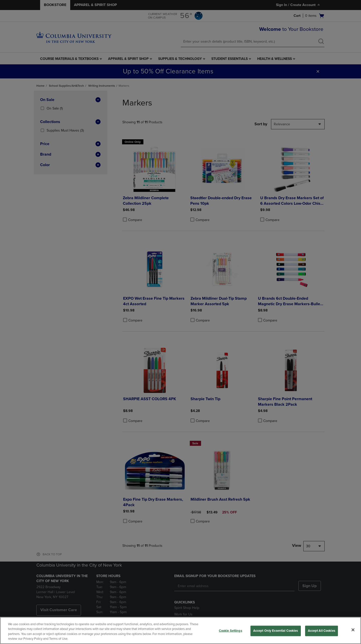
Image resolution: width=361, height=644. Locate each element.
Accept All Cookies (322, 631)
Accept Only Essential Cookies (276, 631)
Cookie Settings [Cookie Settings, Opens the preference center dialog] (231, 631)
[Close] (353, 630)
